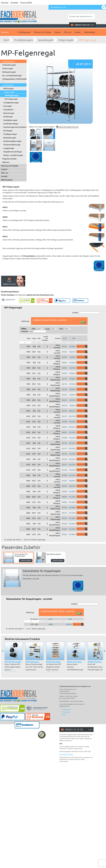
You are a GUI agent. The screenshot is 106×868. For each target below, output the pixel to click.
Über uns (68, 32)
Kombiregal (8, 116)
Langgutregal (9, 148)
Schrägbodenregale (11, 102)
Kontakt (78, 32)
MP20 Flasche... (33, 662)
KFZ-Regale (8, 131)
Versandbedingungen (66, 754)
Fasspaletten (8, 109)
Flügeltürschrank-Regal (12, 152)
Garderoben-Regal (11, 123)
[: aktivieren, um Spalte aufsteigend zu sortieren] (34, 343)
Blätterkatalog (89, 32)
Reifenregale (8, 88)
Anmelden (14, 2)
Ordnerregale (8, 68)
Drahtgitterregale (10, 120)
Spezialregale (46, 40)
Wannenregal (9, 113)
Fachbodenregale (9, 65)
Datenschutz (67, 709)
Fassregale (8, 106)
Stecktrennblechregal (12, 145)
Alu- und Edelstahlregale (12, 75)
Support (57, 32)
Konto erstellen (26, 2)
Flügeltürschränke (9, 159)
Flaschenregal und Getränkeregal (16, 127)
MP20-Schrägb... (54, 662)
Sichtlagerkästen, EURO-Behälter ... (15, 80)
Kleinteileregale (10, 138)
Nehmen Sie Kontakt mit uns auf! (67, 127)
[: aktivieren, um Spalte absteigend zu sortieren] (25, 343)
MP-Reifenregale (13, 662)
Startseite (5, 2)
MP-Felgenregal (88, 40)
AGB (64, 714)
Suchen (86, 313)
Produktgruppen (24, 32)
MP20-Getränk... (75, 662)
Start (6, 40)
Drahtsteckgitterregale (12, 141)
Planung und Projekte (42, 32)
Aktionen (6, 162)
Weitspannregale (9, 72)
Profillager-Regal (10, 134)
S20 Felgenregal (11, 99)
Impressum (66, 712)
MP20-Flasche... (95, 662)
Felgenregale (66, 40)
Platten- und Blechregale (13, 155)
